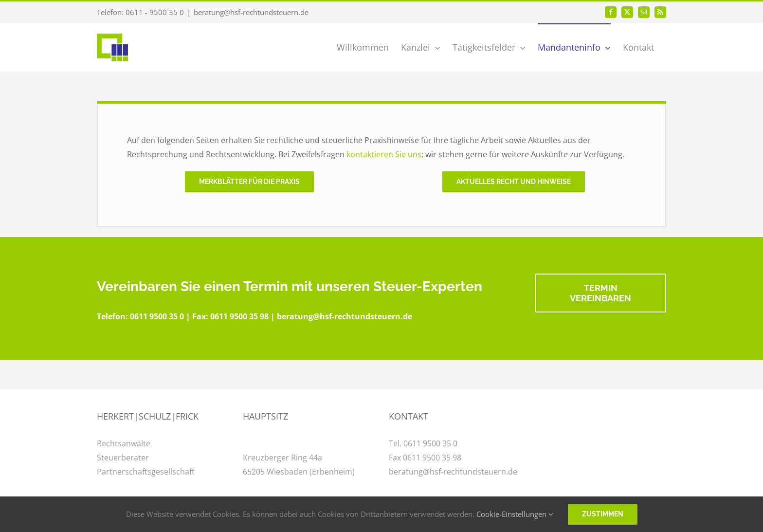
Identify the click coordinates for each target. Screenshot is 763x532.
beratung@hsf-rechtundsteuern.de (251, 12)
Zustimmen (603, 514)
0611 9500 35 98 (239, 316)
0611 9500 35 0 (157, 316)
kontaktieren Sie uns (384, 154)
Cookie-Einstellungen (515, 514)
